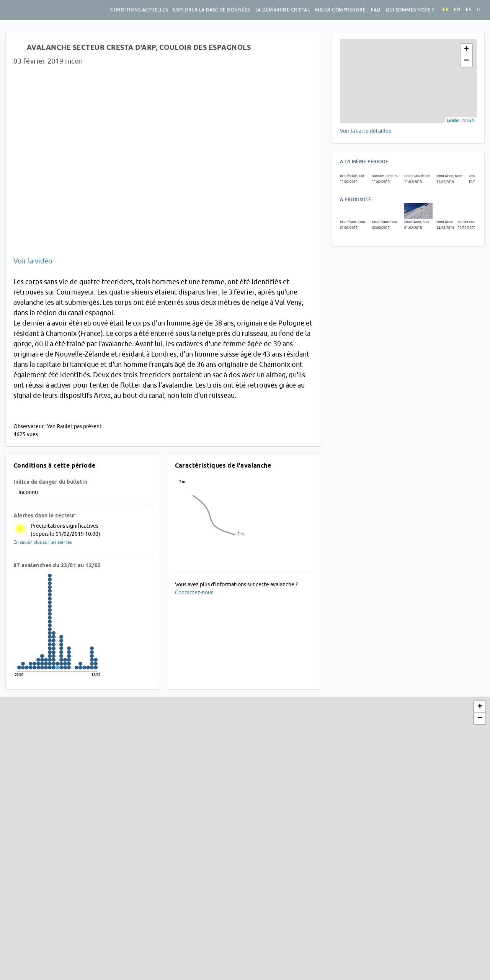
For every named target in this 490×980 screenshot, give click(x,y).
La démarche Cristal (283, 10)
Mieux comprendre (340, 10)
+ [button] (466, 49)
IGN (471, 120)
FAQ (376, 10)
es (469, 10)
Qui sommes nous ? (410, 10)
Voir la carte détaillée (366, 131)
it (479, 10)
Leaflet (453, 120)
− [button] (466, 61)
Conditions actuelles (139, 10)
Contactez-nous (194, 592)
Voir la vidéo (33, 261)
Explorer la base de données (212, 10)
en (457, 10)
